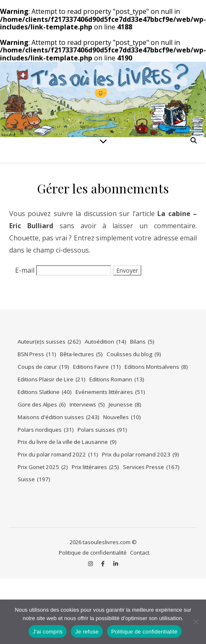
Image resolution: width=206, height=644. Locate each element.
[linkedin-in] (116, 564)
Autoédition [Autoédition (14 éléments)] (106, 342)
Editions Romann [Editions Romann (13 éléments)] (117, 379)
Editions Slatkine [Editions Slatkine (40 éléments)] (45, 392)
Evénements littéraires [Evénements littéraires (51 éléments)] (110, 392)
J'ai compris (48, 632)
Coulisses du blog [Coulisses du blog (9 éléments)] (134, 354)
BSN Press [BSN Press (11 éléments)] (37, 354)
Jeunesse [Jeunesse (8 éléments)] (125, 405)
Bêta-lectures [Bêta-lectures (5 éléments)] (81, 354)
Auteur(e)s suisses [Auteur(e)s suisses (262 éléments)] (49, 342)
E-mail (25, 270)
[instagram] (91, 564)
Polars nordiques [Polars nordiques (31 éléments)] (46, 430)
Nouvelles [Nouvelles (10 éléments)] (122, 417)
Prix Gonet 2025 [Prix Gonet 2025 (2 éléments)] (43, 467)
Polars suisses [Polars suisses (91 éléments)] (102, 430)
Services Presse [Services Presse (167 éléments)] (151, 467)
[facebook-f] (103, 564)
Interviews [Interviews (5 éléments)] (87, 405)
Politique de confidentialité (93, 553)
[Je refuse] (196, 622)
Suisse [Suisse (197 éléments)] (34, 479)
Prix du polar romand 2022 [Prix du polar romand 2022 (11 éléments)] (58, 455)
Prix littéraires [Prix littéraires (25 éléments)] (95, 467)
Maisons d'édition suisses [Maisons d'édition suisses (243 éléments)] (59, 417)
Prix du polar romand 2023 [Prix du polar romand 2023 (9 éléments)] (141, 455)
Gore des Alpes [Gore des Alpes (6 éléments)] (42, 405)
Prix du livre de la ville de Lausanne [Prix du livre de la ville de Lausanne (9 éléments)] (67, 442)
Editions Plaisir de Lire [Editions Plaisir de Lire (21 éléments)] (52, 379)
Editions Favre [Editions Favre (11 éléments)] (97, 367)
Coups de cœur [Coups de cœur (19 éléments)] (43, 367)
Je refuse (87, 632)
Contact (140, 553)
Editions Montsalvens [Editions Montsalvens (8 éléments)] (156, 367)
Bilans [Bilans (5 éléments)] (142, 342)
